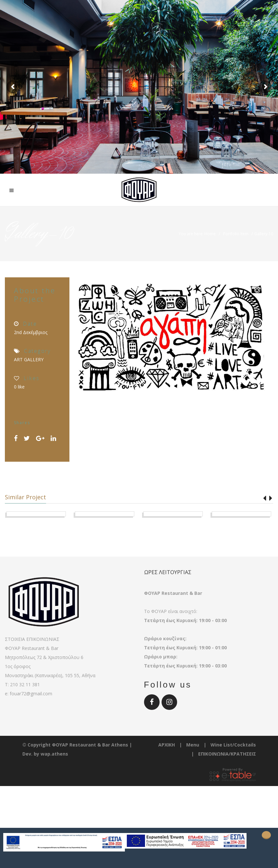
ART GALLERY (29, 359)
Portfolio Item (236, 234)
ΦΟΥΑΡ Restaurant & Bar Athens (90, 787)
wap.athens (54, 796)
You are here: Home (197, 234)
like (19, 387)
